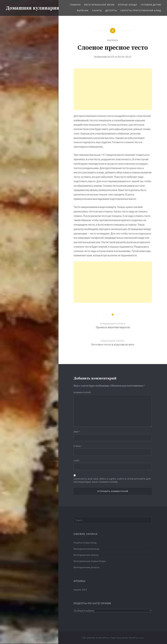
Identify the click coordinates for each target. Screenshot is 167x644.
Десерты (111, 10)
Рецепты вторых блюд (85, 543)
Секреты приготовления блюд (141, 10)
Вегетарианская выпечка (86, 549)
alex (111, 57)
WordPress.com (136, 638)
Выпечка (83, 10)
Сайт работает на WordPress (95, 638)
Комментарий (82, 392)
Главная (75, 5)
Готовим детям (151, 5)
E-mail (78, 446)
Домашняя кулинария (32, 8)
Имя (77, 432)
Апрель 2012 (80, 590)
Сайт (77, 461)
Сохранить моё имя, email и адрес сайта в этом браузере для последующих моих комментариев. (112, 480)
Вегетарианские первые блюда (90, 561)
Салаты (97, 10)
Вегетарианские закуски (86, 555)
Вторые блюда (128, 5)
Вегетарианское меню (99, 5)
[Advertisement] (113, 89)
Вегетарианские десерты (86, 567)
